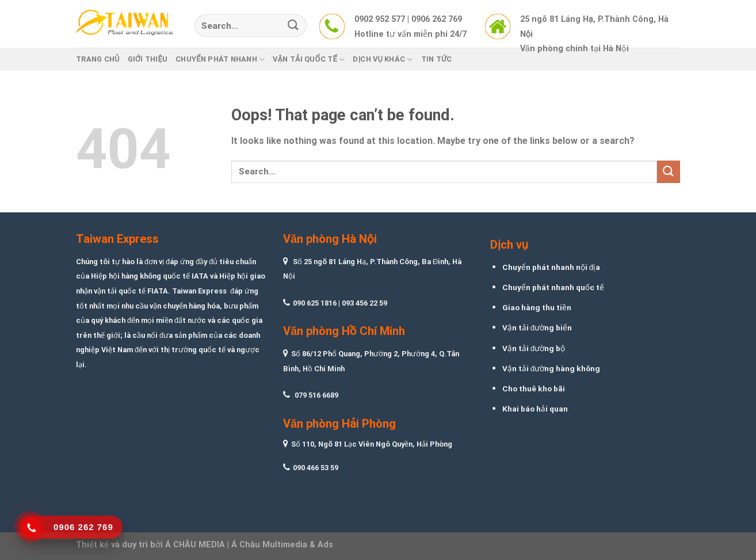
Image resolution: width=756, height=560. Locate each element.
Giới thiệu (148, 59)
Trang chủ (98, 59)
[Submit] (293, 26)
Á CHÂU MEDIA (195, 545)
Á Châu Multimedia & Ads (282, 545)
